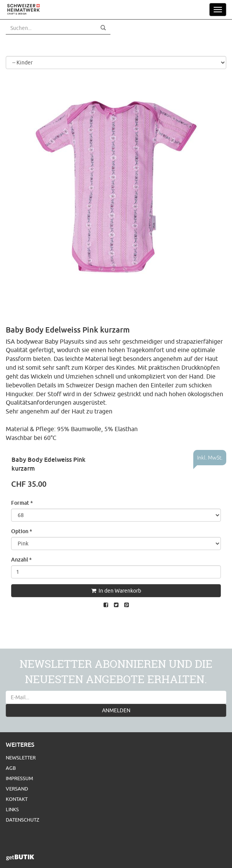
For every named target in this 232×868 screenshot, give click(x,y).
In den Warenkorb (116, 591)
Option (22, 531)
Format (22, 503)
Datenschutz (22, 820)
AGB (11, 768)
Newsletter (21, 758)
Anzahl (21, 559)
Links (12, 809)
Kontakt (17, 799)
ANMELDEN (116, 710)
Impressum (19, 778)
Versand (17, 789)
